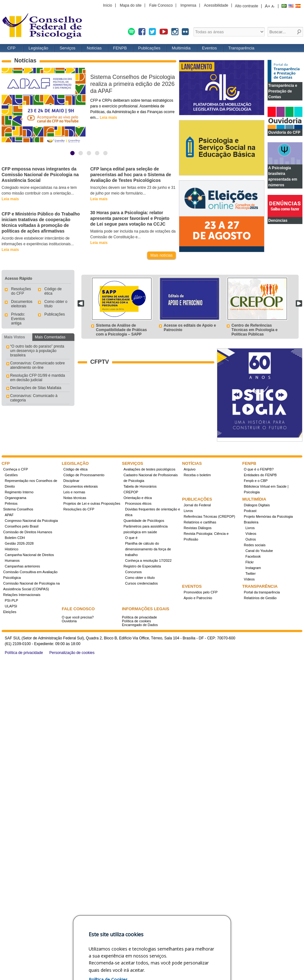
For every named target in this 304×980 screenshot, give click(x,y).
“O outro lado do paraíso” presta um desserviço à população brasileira (37, 351)
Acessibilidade (216, 5)
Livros (188, 511)
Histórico (12, 549)
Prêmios (11, 503)
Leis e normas (74, 492)
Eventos (209, 48)
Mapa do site (131, 5)
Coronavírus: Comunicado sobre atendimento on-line (38, 365)
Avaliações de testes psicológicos (149, 469)
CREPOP (131, 492)
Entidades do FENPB (260, 475)
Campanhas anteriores (22, 566)
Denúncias (278, 221)
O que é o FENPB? (259, 469)
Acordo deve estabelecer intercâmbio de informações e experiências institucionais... (38, 244)
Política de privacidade (139, 617)
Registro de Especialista (142, 566)
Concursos (133, 572)
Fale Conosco (161, 5)
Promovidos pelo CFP (201, 592)
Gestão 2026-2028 (19, 543)
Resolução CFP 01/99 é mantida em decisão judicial (38, 378)
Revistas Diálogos (198, 528)
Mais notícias (161, 255)
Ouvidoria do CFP (284, 132)
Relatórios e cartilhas (200, 522)
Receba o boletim (197, 475)
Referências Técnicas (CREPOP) (209, 516)
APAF (9, 515)
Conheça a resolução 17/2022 (148, 560)
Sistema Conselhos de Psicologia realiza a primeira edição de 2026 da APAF (133, 84)
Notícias (94, 48)
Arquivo (190, 469)
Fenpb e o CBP (256, 481)
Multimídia (181, 48)
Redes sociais (255, 545)
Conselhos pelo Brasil (22, 526)
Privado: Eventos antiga (18, 319)
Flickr (250, 562)
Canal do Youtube (259, 551)
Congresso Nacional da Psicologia (31, 521)
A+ (268, 6)
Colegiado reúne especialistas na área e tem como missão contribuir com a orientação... (39, 193)
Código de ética (75, 469)
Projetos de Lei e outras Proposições (92, 503)
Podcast (250, 511)
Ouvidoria (69, 621)
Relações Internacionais (22, 595)
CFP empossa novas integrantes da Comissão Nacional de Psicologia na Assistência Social (40, 175)
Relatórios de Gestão (260, 598)
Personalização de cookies (72, 653)
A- (273, 6)
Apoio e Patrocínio (198, 598)
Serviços (67, 48)
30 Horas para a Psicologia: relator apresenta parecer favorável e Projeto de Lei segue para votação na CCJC (130, 218)
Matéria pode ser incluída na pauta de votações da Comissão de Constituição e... (133, 237)
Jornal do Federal (197, 505)
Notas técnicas (75, 498)
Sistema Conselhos (18, 509)
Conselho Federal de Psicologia (44, 27)
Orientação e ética (138, 498)
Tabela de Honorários (140, 486)
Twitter (250, 573)
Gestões (11, 475)
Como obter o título (140, 578)
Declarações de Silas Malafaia (36, 388)
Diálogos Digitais (257, 505)
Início (108, 5)
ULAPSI (11, 606)
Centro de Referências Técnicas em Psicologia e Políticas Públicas (254, 330)
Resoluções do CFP (21, 291)
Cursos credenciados (141, 583)
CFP (11, 48)
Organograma (16, 498)
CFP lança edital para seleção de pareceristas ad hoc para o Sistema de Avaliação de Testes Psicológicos (131, 175)
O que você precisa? (78, 617)
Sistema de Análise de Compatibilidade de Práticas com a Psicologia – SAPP (121, 330)
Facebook (253, 556)
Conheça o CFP (16, 469)
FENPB (120, 48)
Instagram (253, 568)
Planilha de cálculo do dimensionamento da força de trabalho (148, 549)
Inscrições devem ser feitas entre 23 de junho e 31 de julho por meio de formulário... (133, 193)
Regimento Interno (19, 492)
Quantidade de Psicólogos (144, 521)
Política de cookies (136, 621)
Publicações (149, 48)
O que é (131, 538)
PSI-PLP (11, 600)
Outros (251, 539)
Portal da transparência (262, 592)
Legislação (38, 48)
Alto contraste (247, 6)
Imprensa (188, 5)
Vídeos (251, 534)
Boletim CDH (15, 538)
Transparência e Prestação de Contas (283, 91)
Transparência (241, 48)
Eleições (10, 612)
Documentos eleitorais (22, 304)
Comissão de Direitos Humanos (28, 532)
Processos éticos (138, 503)
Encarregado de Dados (140, 625)
